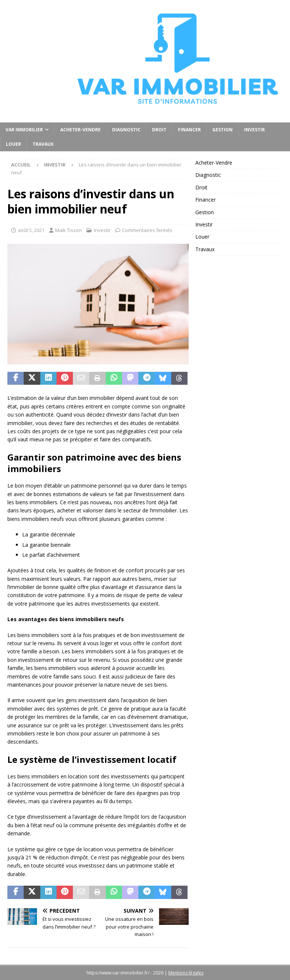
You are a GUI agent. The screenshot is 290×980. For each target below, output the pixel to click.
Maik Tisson (68, 230)
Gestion (222, 130)
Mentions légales (186, 973)
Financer (189, 130)
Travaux (43, 144)
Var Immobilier (24, 130)
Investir (254, 130)
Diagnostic (126, 130)
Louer (14, 144)
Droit (159, 130)
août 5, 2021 (31, 230)
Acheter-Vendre (80, 130)
